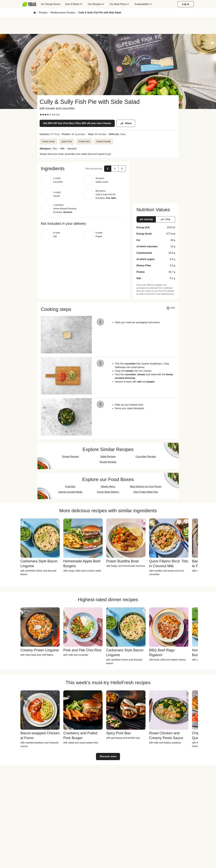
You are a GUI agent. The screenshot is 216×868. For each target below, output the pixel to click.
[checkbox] (41, 115)
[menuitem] (30, 4)
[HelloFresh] (29, 4)
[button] (83, 168)
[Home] (35, 13)
